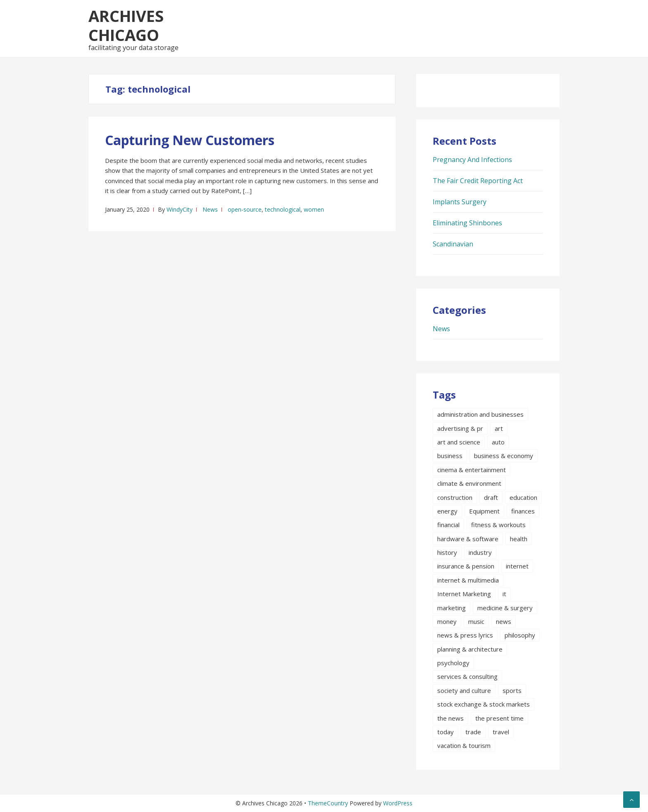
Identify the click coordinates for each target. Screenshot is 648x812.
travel (501, 732)
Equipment (484, 511)
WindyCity (180, 209)
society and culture (464, 690)
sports (512, 690)
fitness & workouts (498, 525)
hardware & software (468, 539)
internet (517, 566)
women (314, 209)
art (499, 428)
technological (283, 209)
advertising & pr (460, 428)
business (450, 456)
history (447, 552)
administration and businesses (480, 414)
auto (498, 442)
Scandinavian (453, 244)
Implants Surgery (460, 202)
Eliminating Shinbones (467, 223)
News (210, 209)
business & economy (504, 456)
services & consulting (467, 676)
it (504, 594)
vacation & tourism (464, 745)
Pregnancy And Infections (472, 160)
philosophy (520, 635)
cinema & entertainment (472, 470)
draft (491, 497)
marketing (451, 608)
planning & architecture (470, 649)
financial (448, 525)
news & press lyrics (465, 635)
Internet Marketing (464, 594)
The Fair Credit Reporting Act (478, 181)
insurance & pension (466, 566)
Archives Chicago (126, 25)
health (519, 539)
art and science (459, 442)
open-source (245, 209)
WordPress (398, 803)
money (447, 621)
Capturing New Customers (190, 140)
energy (447, 511)
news (504, 621)
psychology (453, 663)
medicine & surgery (505, 608)
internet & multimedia (468, 580)
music (476, 621)
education (523, 497)
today (445, 732)
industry (480, 552)
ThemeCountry (328, 803)
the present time (499, 718)
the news (450, 718)
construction (455, 497)
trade (473, 732)
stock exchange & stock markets (484, 704)
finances (523, 511)
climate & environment (469, 483)
